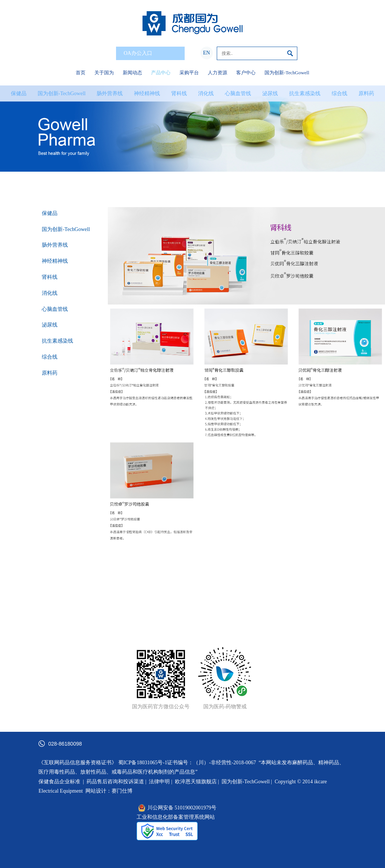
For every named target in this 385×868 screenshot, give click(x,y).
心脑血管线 (238, 93)
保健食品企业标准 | (61, 782)
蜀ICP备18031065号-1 (143, 763)
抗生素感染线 (305, 93)
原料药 (366, 93)
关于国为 (104, 73)
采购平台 (189, 73)
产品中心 (161, 73)
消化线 (206, 93)
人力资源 (217, 73)
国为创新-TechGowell (287, 73)
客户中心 (246, 73)
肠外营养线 (110, 93)
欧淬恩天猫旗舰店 (196, 782)
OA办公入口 (152, 54)
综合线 (339, 93)
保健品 (19, 93)
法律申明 (159, 782)
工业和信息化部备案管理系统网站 (176, 817)
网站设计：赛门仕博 (109, 791)
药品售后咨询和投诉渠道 (116, 782)
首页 (81, 73)
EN (206, 53)
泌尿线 (270, 93)
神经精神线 (147, 93)
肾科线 (179, 93)
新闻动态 (132, 73)
